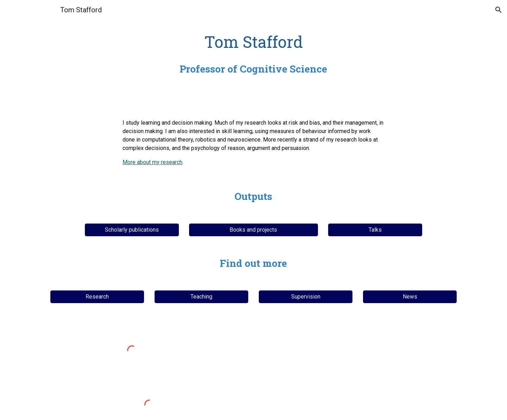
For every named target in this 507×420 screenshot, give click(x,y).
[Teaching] (201, 297)
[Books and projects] (253, 230)
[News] (410, 297)
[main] (253, 54)
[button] (499, 10)
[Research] (97, 297)
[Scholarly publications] (132, 230)
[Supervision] (306, 297)
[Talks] (375, 230)
